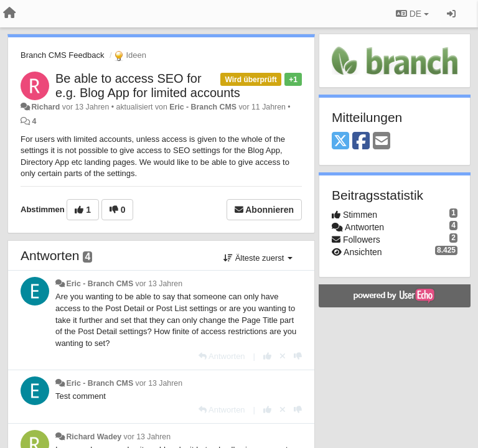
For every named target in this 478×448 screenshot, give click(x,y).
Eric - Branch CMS (203, 107)
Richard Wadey (94, 437)
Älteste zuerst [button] (258, 258)
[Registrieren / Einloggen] (451, 14)
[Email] (382, 142)
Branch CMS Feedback (62, 55)
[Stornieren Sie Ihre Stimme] (283, 356)
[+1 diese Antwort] (267, 356)
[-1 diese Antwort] (298, 356)
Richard (45, 107)
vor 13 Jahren (159, 284)
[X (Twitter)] (340, 142)
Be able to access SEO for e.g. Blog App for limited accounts (148, 86)
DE (412, 14)
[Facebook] (361, 142)
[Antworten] (222, 356)
